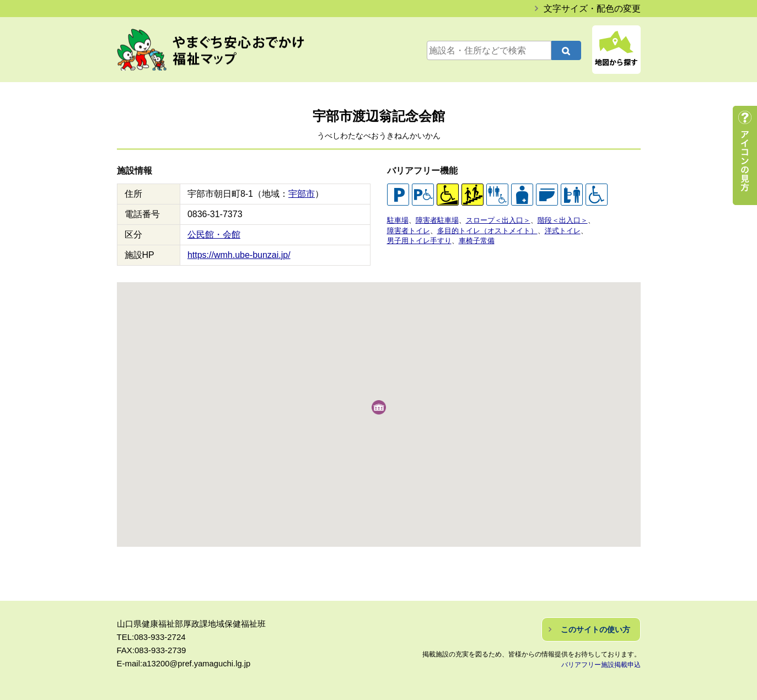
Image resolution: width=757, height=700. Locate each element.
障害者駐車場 (437, 220)
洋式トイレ (563, 230)
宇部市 (302, 194)
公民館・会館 (214, 235)
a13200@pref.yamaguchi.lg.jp (197, 663)
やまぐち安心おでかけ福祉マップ (222, 51)
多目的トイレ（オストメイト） (487, 230)
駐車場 (398, 220)
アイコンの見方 (745, 155)
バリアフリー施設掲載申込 (601, 665)
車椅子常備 (477, 240)
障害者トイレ (409, 230)
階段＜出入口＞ (563, 220)
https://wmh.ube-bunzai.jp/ (239, 255)
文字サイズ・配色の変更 (592, 9)
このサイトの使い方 (595, 629)
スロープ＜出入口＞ (498, 220)
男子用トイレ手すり (419, 240)
